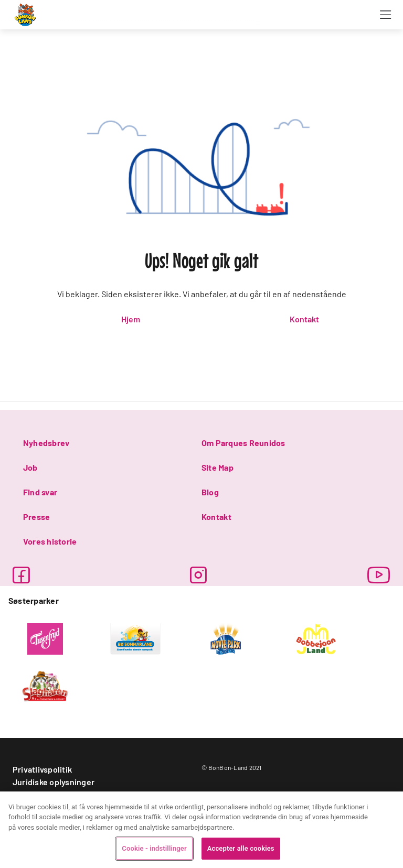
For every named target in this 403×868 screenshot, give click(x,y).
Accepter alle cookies (241, 848)
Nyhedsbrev (46, 443)
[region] (201, 830)
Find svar (40, 492)
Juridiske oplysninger (54, 782)
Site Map (218, 467)
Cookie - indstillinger (154, 848)
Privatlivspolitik (42, 769)
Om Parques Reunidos (243, 443)
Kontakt (304, 319)
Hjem (131, 319)
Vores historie (50, 541)
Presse (36, 517)
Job (30, 467)
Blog (210, 492)
